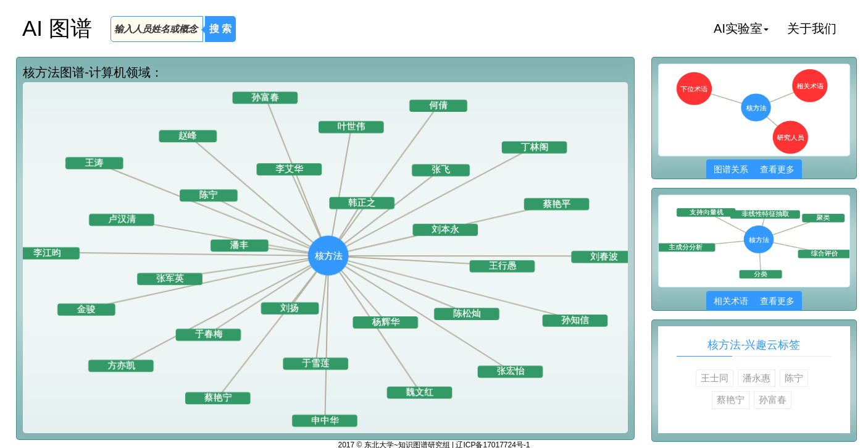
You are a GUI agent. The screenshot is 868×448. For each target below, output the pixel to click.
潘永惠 (757, 378)
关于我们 (812, 28)
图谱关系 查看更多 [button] (754, 169)
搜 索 (220, 29)
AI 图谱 (57, 28)
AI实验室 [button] (741, 28)
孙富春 (773, 399)
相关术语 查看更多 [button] (754, 301)
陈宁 (794, 378)
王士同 (715, 378)
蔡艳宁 (731, 399)
